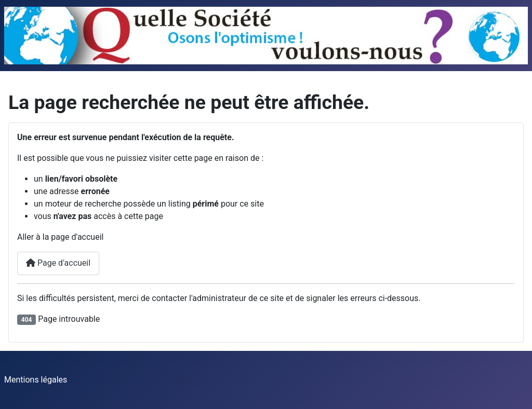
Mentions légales (36, 380)
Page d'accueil (58, 263)
